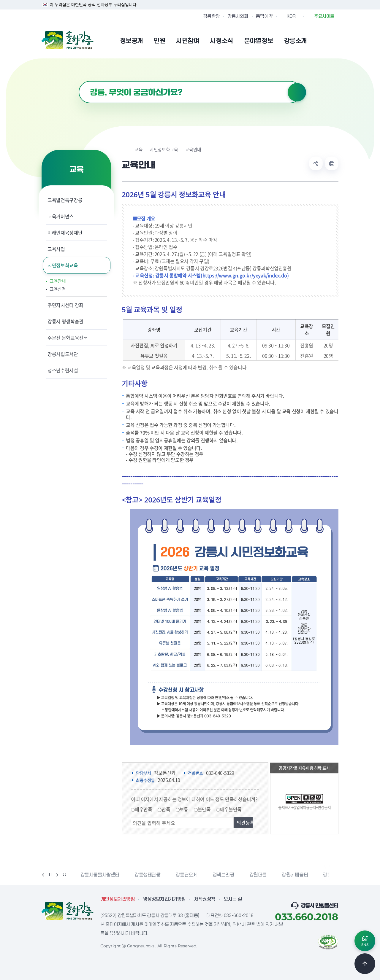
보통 (184, 809)
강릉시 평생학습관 (65, 321)
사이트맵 (335, 41)
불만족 (204, 809)
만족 (166, 809)
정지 (50, 875)
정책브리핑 (223, 875)
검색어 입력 (79, 81)
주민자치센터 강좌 (65, 305)
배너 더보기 (64, 875)
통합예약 (264, 16)
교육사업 (56, 249)
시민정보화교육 (63, 265)
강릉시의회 (238, 16)
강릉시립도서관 (63, 354)
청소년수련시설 (63, 370)
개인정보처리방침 (118, 899)
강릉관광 (211, 16)
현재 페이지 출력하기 (332, 163)
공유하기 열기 (316, 163)
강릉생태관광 (148, 875)
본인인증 (319, 41)
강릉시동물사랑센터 (100, 875)
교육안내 (58, 281)
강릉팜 (330, 875)
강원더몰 (258, 875)
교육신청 (58, 289)
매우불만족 (231, 809)
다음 (57, 875)
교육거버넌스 (61, 216)
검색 (297, 92)
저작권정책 (205, 899)
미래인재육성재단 (65, 233)
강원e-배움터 (295, 875)
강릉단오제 (187, 875)
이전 (43, 875)
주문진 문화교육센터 (68, 338)
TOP (365, 964)
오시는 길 (233, 899)
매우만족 (143, 809)
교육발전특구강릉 (65, 200)
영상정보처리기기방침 (164, 899)
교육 (138, 150)
